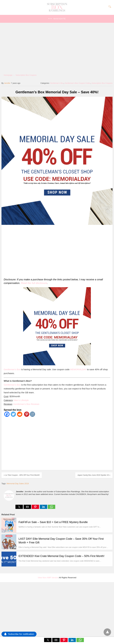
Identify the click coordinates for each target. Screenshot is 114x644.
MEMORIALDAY (78, 369)
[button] (57, 19)
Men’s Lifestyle (21, 400)
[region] (56, 251)
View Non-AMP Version (48, 578)
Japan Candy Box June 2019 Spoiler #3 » (94, 475)
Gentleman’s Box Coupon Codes (78, 83)
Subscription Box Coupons (26, 75)
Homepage (8, 75)
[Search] (109, 7)
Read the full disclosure (34, 283)
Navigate (60, 19)
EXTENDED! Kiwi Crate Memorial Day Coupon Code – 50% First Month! (61, 556)
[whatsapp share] (52, 508)
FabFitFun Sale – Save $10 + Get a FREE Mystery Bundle (53, 522)
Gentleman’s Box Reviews (26, 404)
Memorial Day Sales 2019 (18, 484)
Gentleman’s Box (57, 83)
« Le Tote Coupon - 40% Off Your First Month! (22, 475)
